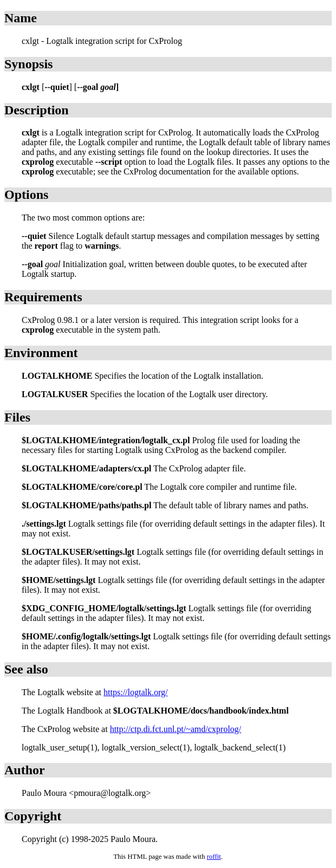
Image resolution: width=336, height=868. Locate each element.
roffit (214, 857)
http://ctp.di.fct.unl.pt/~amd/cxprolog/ (176, 729)
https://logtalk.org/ (135, 692)
